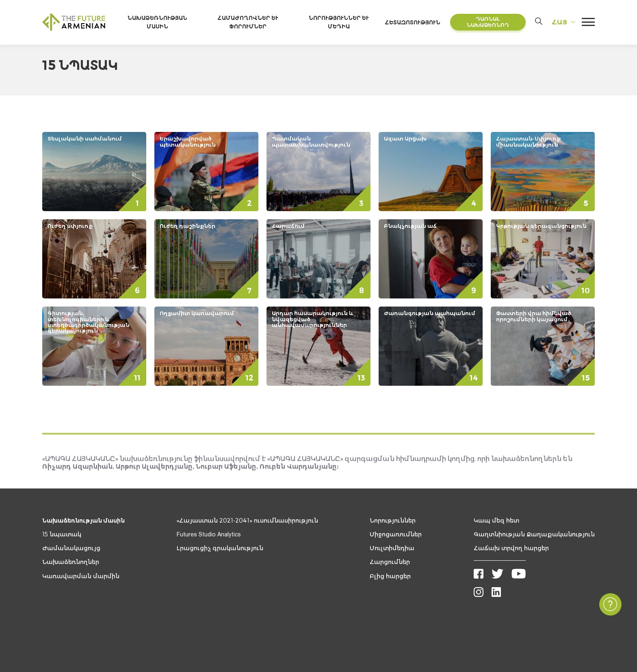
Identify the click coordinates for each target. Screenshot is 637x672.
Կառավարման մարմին (81, 577)
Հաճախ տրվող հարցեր (511, 549)
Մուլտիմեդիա (392, 549)
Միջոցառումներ (396, 535)
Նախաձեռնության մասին (83, 521)
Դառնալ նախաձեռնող (488, 23)
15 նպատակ (62, 535)
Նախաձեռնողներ (71, 563)
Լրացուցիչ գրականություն (220, 549)
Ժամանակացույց (71, 549)
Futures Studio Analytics (209, 535)
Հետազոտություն (416, 23)
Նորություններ (393, 521)
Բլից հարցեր (390, 577)
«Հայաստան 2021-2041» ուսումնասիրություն (247, 521)
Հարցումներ (390, 563)
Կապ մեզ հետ (496, 521)
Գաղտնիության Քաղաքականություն (534, 535)
